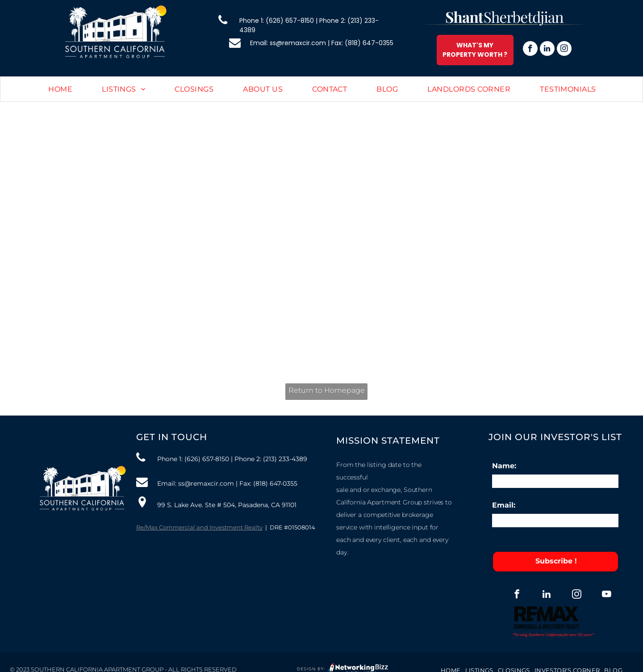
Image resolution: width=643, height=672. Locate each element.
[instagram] (564, 50)
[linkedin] (547, 50)
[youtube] (607, 595)
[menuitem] (60, 90)
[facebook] (530, 50)
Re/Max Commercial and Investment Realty (199, 527)
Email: (504, 505)
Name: (504, 466)
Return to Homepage (327, 390)
